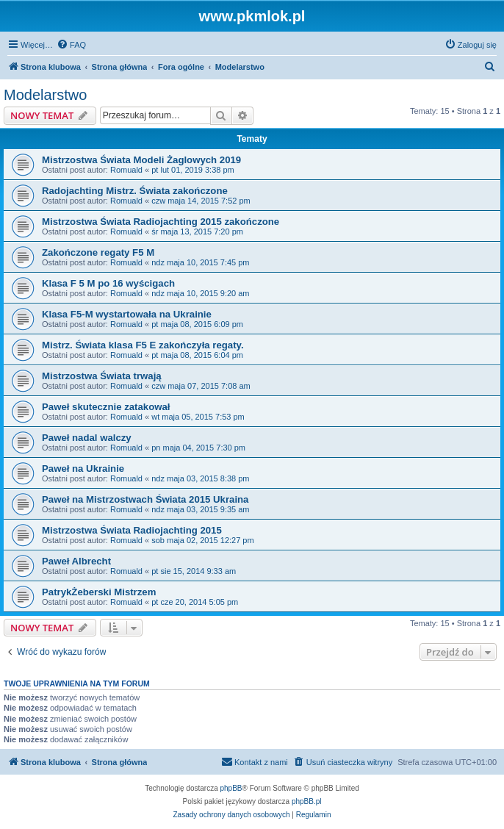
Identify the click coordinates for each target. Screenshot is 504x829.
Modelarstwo (45, 95)
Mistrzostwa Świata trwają (102, 376)
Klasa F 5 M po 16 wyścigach (108, 283)
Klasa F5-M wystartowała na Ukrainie (127, 314)
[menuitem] (71, 45)
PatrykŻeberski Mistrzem (99, 592)
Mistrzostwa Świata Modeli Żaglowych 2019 (141, 160)
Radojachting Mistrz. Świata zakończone (135, 191)
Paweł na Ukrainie (83, 469)
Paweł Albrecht (76, 561)
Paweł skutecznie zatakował (106, 407)
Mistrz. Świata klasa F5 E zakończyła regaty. (143, 345)
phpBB (231, 788)
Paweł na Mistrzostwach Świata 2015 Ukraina (145, 499)
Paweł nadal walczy (87, 438)
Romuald (126, 170)
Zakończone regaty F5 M (98, 252)
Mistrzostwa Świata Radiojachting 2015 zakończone (161, 222)
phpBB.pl (307, 801)
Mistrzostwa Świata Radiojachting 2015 (132, 530)
